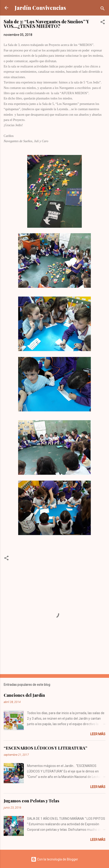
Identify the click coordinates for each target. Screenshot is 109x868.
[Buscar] (103, 9)
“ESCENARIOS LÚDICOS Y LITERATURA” (45, 748)
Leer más (98, 734)
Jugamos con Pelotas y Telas (31, 801)
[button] (103, 23)
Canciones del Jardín (24, 695)
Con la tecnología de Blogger (54, 859)
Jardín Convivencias (40, 8)
